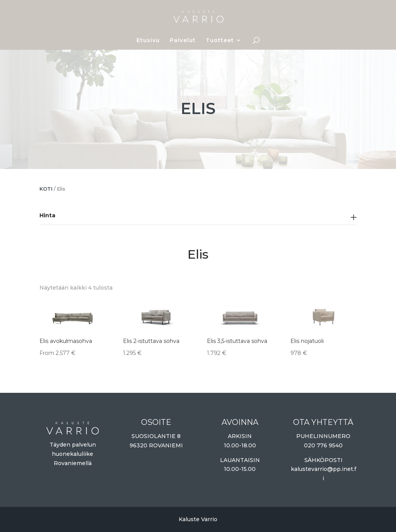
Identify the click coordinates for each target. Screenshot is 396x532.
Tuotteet (220, 41)
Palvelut (183, 41)
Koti (46, 189)
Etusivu (148, 41)
